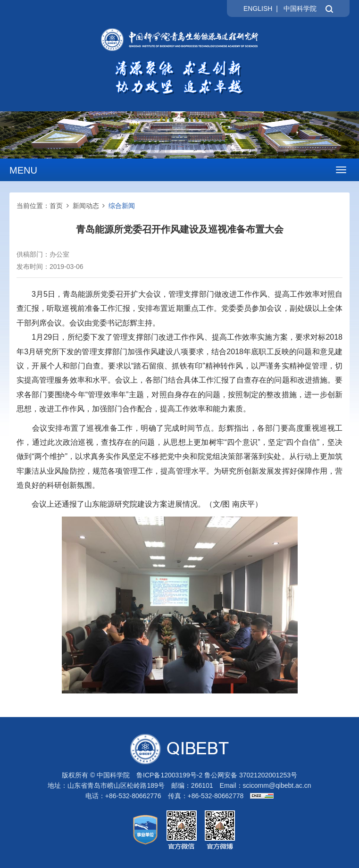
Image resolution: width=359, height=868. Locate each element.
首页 (56, 206)
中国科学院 (300, 8)
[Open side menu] (341, 170)
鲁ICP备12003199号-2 (169, 775)
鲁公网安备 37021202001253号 (251, 775)
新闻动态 (86, 206)
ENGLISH (258, 8)
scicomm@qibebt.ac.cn (277, 785)
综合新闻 (122, 206)
